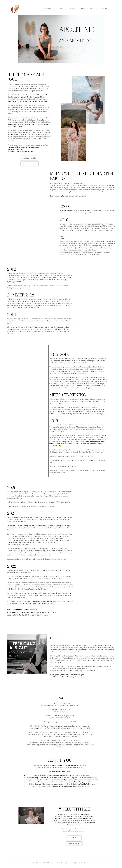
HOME (48, 9)
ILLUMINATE (101, 9)
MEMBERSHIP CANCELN (42, 863)
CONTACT (86, 863)
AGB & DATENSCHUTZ (67, 863)
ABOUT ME (86, 9)
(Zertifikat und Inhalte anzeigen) (60, 718)
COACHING (60, 9)
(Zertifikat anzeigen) (60, 712)
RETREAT (73, 9)
